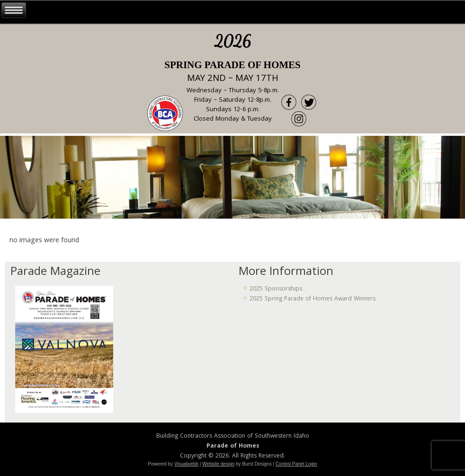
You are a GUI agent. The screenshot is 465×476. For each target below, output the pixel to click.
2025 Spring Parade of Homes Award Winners (313, 299)
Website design (218, 464)
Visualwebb (186, 464)
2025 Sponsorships (276, 289)
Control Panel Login (296, 464)
